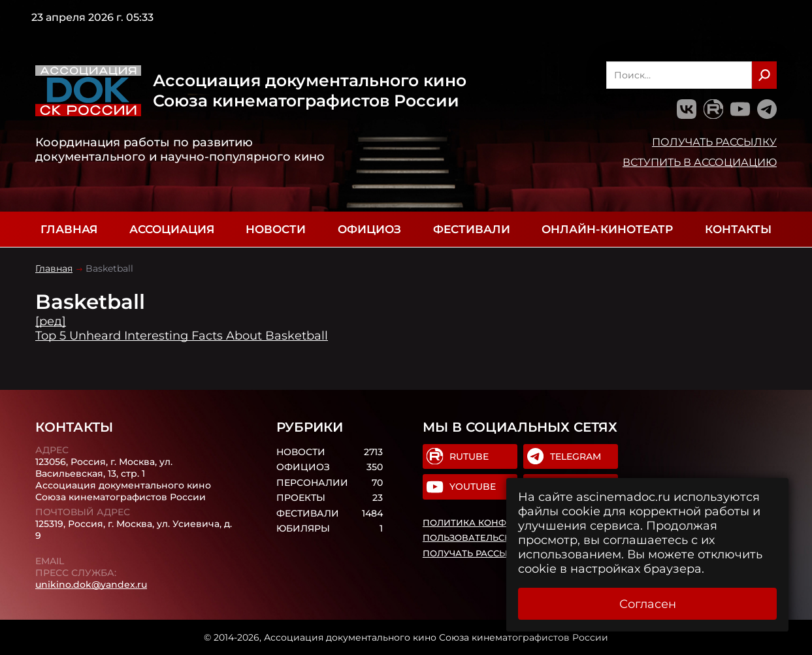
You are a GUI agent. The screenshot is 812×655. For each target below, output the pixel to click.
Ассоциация (172, 229)
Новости (276, 229)
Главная (69, 229)
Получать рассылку (714, 142)
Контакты (738, 229)
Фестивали (472, 229)
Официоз (369, 229)
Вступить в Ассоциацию (700, 162)
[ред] (51, 321)
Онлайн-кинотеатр (607, 229)
